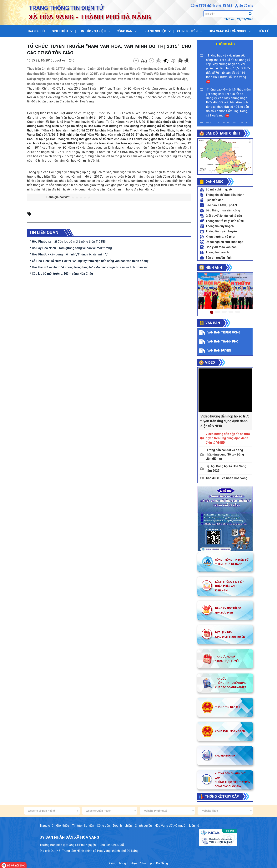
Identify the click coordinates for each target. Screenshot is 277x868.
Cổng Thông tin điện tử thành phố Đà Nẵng (139, 863)
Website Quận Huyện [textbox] (99, 811)
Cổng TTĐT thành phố (206, 6)
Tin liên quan (44, 232)
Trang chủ (36, 31)
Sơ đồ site (244, 6)
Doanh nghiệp (155, 31)
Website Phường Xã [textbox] (156, 811)
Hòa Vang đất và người (227, 31)
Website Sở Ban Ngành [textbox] (42, 811)
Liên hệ (263, 31)
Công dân (125, 31)
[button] (201, 294)
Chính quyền (187, 31)
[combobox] (52, 811)
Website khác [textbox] (210, 811)
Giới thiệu (60, 31)
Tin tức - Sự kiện (92, 31)
